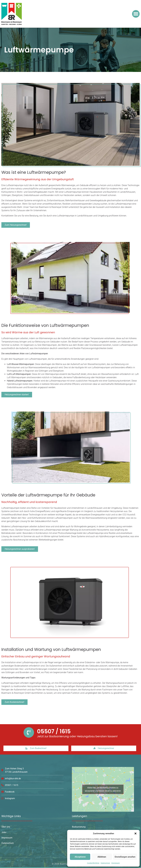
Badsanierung (79, 827)
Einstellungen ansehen (125, 857)
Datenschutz (105, 863)
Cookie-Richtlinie (93, 863)
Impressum (116, 863)
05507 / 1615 (54, 731)
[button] (135, 833)
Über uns (6, 827)
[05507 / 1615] (29, 732)
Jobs (4, 832)
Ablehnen (102, 857)
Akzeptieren (80, 857)
